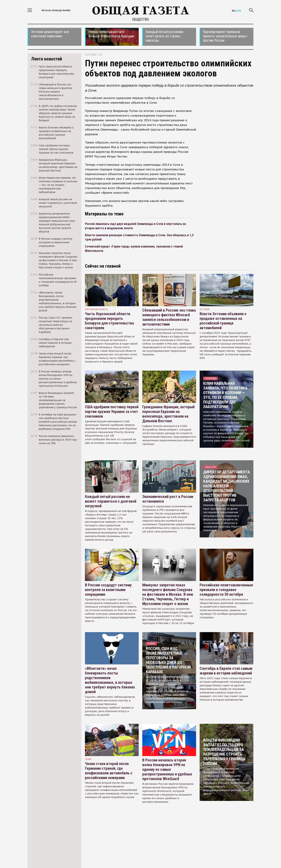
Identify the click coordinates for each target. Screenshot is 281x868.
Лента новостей (47, 59)
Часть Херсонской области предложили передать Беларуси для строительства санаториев (109, 321)
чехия (88, 759)
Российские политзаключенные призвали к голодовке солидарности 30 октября (226, 590)
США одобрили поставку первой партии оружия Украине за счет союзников (112, 412)
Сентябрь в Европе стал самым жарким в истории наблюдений (226, 671)
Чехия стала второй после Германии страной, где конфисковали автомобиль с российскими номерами (109, 771)
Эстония (204, 309)
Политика (210, 378)
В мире (151, 644)
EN (239, 11)
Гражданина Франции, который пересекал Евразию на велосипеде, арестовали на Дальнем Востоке (168, 414)
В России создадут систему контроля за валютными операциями (108, 590)
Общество (140, 19)
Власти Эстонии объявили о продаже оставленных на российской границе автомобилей (223, 321)
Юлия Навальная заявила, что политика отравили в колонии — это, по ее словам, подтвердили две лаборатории (225, 395)
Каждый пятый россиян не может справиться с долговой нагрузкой (111, 501)
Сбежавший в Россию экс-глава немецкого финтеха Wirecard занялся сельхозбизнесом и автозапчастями (169, 317)
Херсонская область (97, 309)
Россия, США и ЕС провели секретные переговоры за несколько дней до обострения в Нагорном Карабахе (168, 660)
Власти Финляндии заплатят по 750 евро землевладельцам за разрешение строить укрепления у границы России (224, 752)
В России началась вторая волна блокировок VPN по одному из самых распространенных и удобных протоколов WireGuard (167, 769)
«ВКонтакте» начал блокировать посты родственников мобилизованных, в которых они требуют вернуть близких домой (110, 680)
